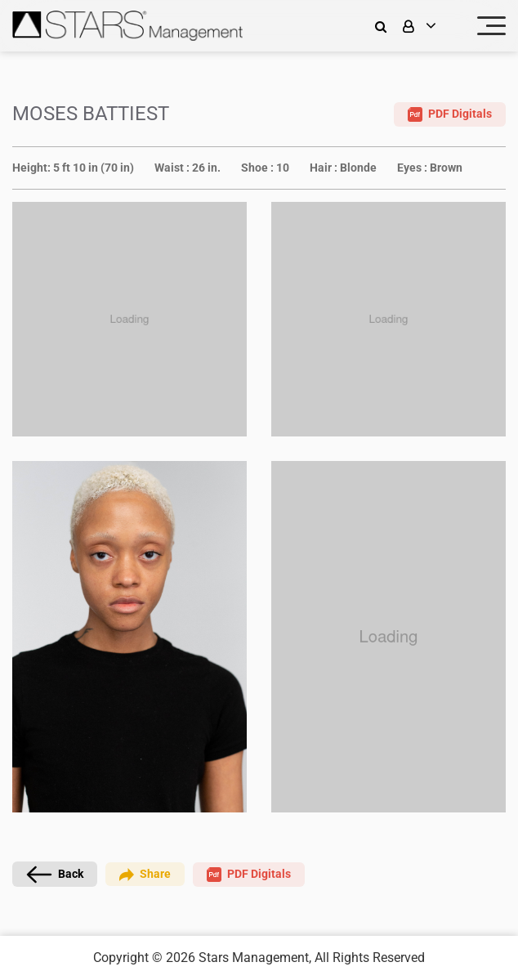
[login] (430, 26)
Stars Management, (255, 958)
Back (55, 875)
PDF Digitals (450, 114)
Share (145, 874)
